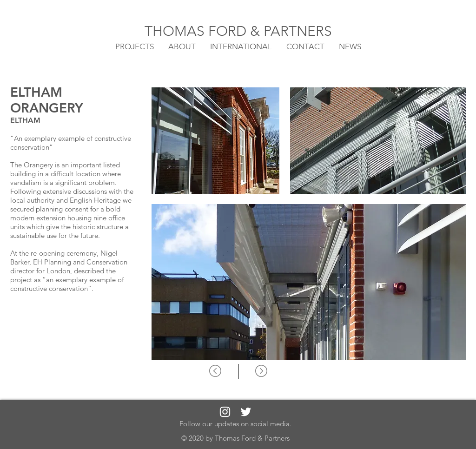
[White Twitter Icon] (246, 412)
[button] (241, 46)
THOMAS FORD (197, 31)
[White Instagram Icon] (225, 412)
